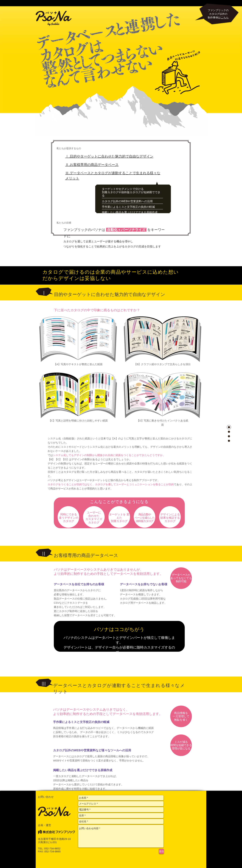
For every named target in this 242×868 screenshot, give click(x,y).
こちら (225, 17)
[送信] (161, 851)
